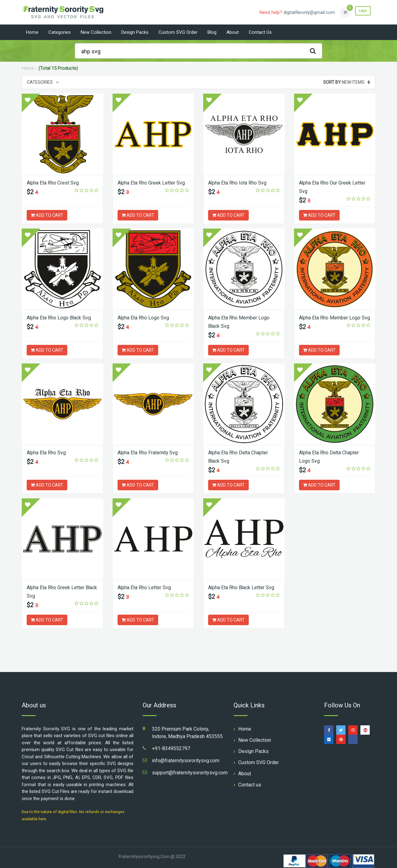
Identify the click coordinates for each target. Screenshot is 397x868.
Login (359, 12)
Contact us (260, 32)
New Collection (96, 32)
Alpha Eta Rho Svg (49, 452)
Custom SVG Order (178, 32)
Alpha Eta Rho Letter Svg (147, 587)
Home (32, 32)
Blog (212, 32)
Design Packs (135, 32)
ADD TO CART (47, 215)
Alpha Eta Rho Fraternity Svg (152, 452)
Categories (60, 32)
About (233, 32)
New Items (347, 82)
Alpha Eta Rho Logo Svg (146, 317)
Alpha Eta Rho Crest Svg (56, 183)
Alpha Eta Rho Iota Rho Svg (241, 183)
